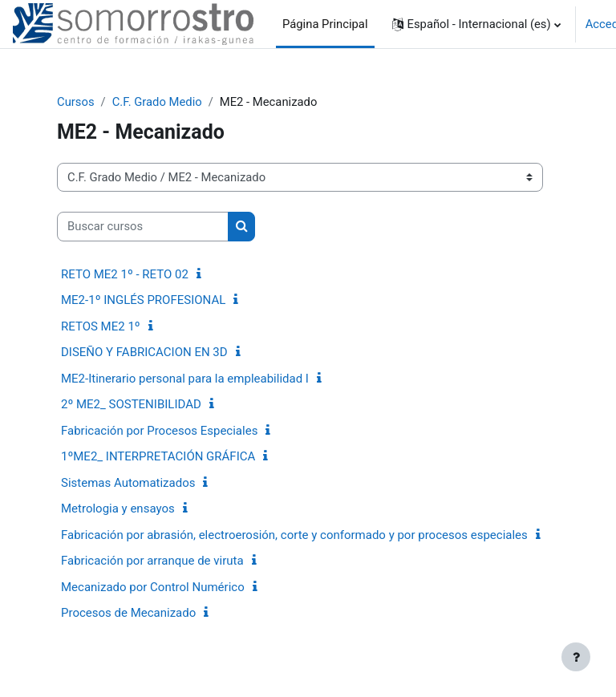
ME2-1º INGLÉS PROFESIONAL (143, 300)
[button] (476, 24)
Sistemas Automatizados (128, 483)
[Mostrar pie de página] (576, 657)
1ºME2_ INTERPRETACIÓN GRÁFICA (158, 456)
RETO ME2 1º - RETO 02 (125, 274)
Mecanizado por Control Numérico (153, 587)
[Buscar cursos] (143, 226)
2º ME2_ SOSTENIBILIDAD (131, 404)
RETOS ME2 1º (101, 326)
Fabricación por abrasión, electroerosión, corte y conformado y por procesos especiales (294, 535)
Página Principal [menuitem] (325, 24)
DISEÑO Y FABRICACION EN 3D (144, 352)
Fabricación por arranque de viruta (152, 561)
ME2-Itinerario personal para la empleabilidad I (185, 379)
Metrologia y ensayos (118, 509)
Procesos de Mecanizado (128, 613)
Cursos (76, 102)
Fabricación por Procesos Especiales (159, 431)
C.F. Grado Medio (157, 102)
